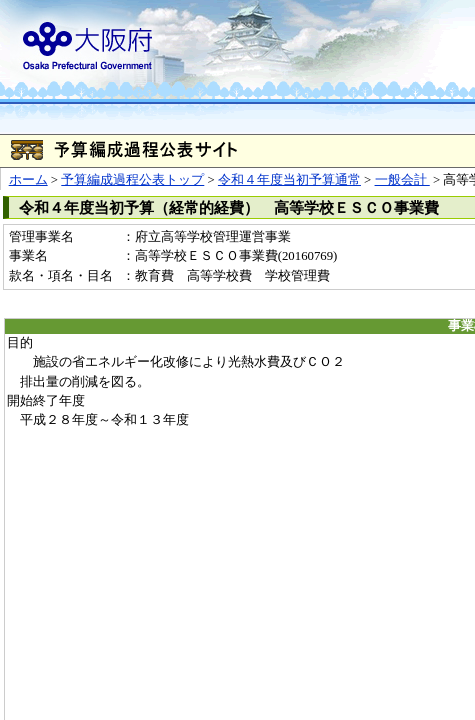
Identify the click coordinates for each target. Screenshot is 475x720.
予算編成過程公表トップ (132, 180)
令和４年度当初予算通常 (289, 180)
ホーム (28, 180)
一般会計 (402, 180)
